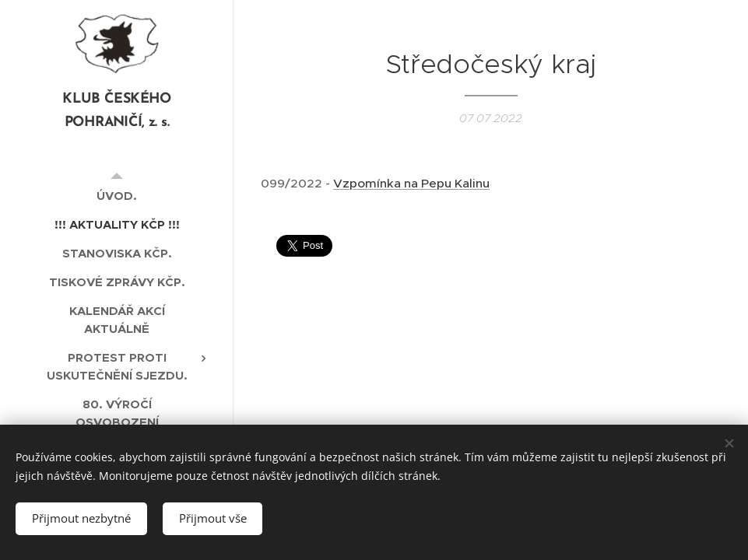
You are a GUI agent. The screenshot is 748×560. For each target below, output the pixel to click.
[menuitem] (117, 196)
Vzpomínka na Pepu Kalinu (411, 183)
